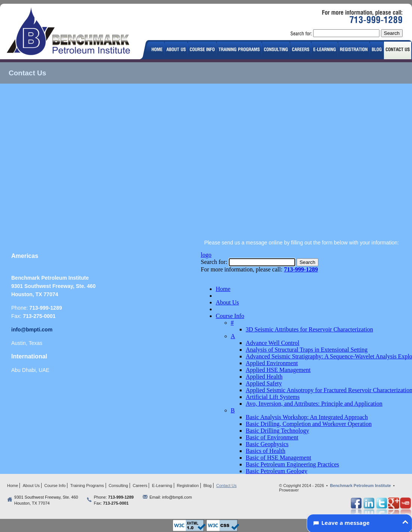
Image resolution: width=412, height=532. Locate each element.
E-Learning (162, 486)
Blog (207, 486)
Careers (140, 486)
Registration (188, 486)
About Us (31, 486)
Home (13, 486)
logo (72, 32)
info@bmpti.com (32, 330)
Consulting (118, 486)
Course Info (55, 486)
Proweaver (289, 490)
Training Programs (87, 486)
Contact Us (226, 486)
